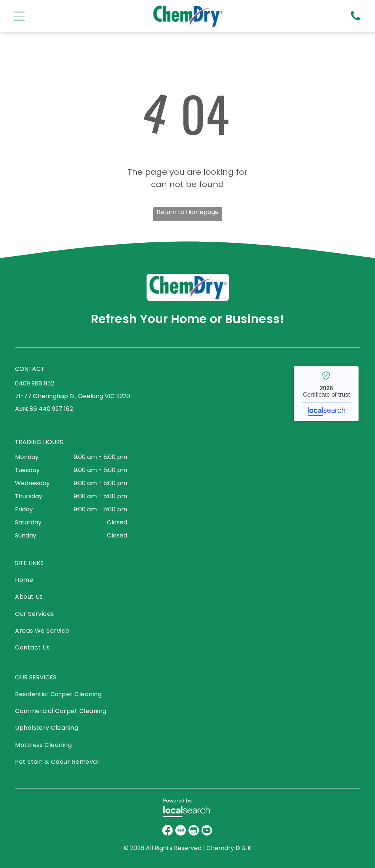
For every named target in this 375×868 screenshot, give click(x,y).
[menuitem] (71, 582)
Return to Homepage (188, 212)
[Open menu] (19, 16)
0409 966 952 (35, 383)
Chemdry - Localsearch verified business (326, 394)
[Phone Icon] (356, 20)
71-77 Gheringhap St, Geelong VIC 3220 (73, 396)
